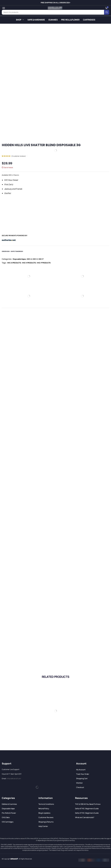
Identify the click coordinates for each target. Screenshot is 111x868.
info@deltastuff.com (14, 778)
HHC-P (41, 259)
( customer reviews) (18, 156)
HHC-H (35, 259)
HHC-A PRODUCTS (14, 262)
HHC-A (29, 259)
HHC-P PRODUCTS (44, 262)
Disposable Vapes (19, 259)
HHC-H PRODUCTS (29, 262)
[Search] (107, 12)
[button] (4, 8)
